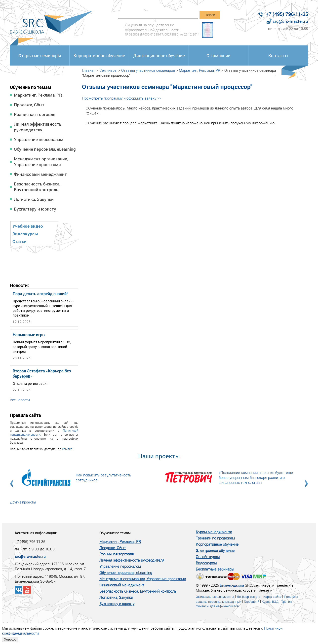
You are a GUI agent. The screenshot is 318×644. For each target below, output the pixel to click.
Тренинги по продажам (215, 538)
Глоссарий (252, 602)
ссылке (67, 449)
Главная (89, 70)
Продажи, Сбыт (29, 105)
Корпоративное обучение (99, 55)
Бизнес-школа (232, 585)
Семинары (108, 70)
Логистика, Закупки (34, 199)
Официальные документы (215, 597)
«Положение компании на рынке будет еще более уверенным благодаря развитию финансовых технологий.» (256, 477)
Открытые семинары (40, 55)
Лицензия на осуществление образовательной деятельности (163, 29)
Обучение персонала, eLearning (45, 149)
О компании (219, 55)
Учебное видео (28, 226)
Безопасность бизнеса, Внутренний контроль (37, 187)
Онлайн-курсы (208, 557)
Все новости (20, 400)
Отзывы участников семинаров (148, 70)
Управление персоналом (39, 139)
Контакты (278, 55)
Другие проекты (23, 502)
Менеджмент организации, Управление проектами (41, 162)
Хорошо (10, 639)
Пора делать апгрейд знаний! (40, 294)
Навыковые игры (29, 335)
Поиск (210, 15)
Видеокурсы (25, 234)
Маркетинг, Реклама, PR (38, 95)
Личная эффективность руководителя (38, 127)
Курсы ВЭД (270, 602)
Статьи (20, 241)
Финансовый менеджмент (40, 174)
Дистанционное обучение (159, 55)
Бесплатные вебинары (215, 569)
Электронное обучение (215, 550)
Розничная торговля (35, 114)
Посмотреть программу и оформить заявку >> (122, 98)
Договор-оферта (249, 597)
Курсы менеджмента (214, 532)
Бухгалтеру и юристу (35, 209)
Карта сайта (272, 597)
